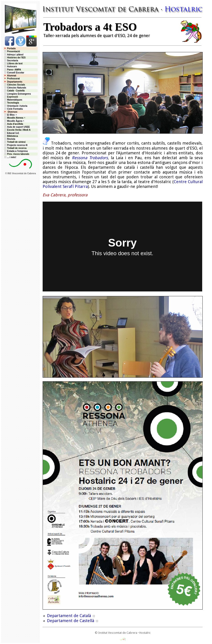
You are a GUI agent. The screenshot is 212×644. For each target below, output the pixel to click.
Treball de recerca (15, 148)
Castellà (20, 91)
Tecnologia (11, 103)
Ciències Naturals (15, 88)
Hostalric (145, 633)
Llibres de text (13, 64)
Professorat (12, 79)
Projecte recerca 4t (16, 145)
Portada (10, 48)
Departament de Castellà (71, 621)
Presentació (12, 51)
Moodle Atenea (15, 118)
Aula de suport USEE (17, 127)
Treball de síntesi (15, 142)
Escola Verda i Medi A (17, 130)
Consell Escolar (14, 73)
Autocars (12, 66)
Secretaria (11, 61)
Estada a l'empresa (16, 151)
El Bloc (9, 115)
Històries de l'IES (15, 58)
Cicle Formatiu (13, 109)
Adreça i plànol (14, 55)
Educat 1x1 (11, 133)
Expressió (11, 97)
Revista (9, 139)
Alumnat (12, 76)
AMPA (18, 70)
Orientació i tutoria (16, 106)
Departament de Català (69, 616)
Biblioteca (11, 136)
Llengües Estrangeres (17, 94)
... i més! (10, 157)
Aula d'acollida (13, 124)
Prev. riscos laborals (16, 154)
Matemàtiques (13, 100)
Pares (10, 70)
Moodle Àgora (15, 121)
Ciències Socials (14, 85)
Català (10, 91)
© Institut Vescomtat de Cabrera (116, 633)
